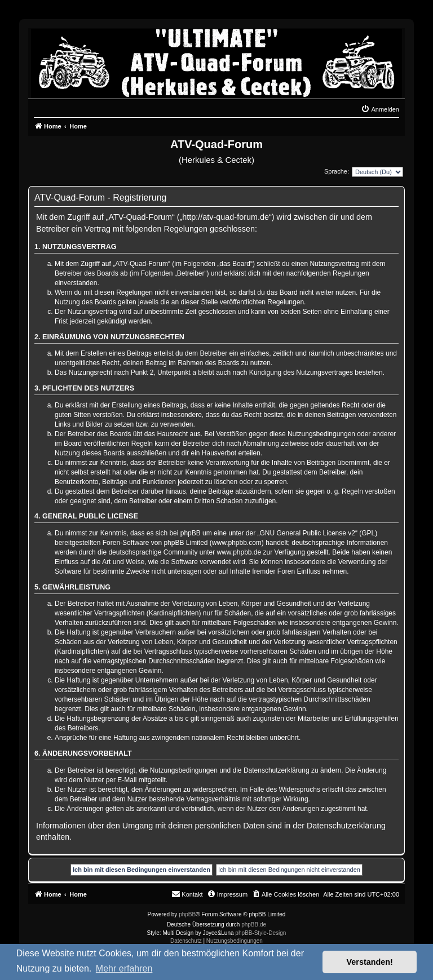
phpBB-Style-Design (260, 933)
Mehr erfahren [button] (124, 968)
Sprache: (337, 171)
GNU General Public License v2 (308, 533)
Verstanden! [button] (370, 962)
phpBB (187, 914)
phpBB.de (254, 924)
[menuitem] (380, 109)
